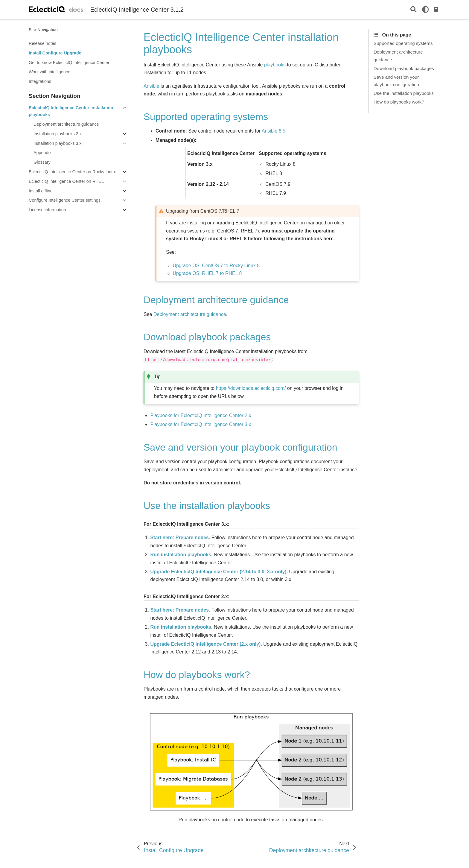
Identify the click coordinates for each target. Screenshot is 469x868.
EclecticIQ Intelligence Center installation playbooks (71, 111)
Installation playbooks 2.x (58, 134)
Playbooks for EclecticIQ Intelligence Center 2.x (201, 415)
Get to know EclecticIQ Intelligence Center (69, 63)
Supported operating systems (403, 43)
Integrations (40, 81)
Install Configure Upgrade (55, 53)
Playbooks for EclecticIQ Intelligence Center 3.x (201, 424)
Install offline (41, 191)
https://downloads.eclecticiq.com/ (251, 388)
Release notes (42, 43)
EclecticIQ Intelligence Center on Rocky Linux (72, 172)
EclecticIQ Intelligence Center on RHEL (66, 181)
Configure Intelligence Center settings (65, 200)
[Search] (414, 10)
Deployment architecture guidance (66, 124)
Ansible (151, 86)
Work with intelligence (50, 72)
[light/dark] (425, 10)
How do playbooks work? (399, 102)
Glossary (42, 162)
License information (47, 210)
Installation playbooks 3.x (58, 143)
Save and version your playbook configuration (396, 81)
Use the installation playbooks (404, 93)
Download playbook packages (404, 68)
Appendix (42, 153)
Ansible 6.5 (274, 131)
